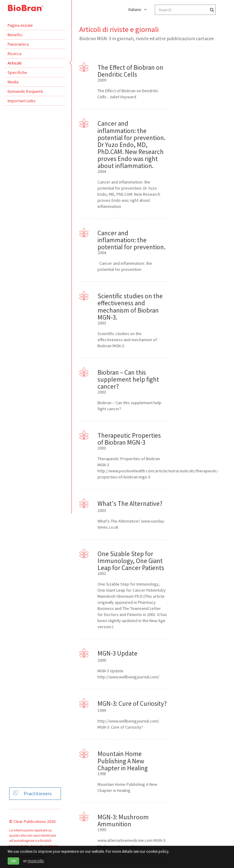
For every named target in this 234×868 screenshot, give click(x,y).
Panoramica (18, 44)
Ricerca (14, 54)
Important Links (22, 101)
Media (13, 82)
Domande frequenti (25, 91)
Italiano (137, 9)
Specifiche (17, 72)
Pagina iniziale (20, 25)
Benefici (15, 35)
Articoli (15, 63)
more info (36, 861)
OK (13, 861)
